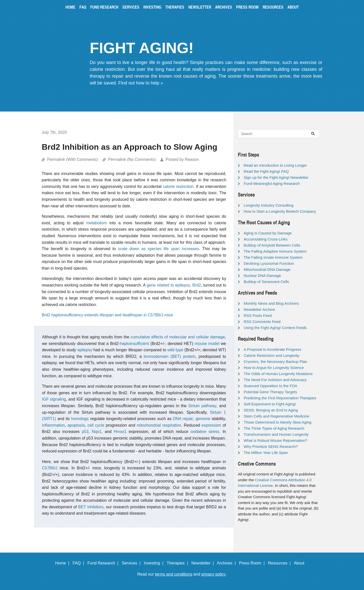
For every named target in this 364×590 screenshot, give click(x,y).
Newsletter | (204, 563)
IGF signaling (54, 399)
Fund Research (104, 7)
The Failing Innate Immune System (273, 257)
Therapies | (178, 563)
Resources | (280, 563)
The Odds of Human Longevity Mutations (278, 374)
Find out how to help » (141, 83)
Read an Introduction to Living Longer (275, 165)
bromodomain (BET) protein (170, 356)
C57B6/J (50, 468)
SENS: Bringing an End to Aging (271, 410)
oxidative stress (205, 432)
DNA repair (183, 419)
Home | (63, 563)
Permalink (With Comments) (72, 159)
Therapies (175, 7)
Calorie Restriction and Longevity (271, 355)
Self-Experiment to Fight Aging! (270, 404)
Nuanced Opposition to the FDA (270, 386)
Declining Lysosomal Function (269, 263)
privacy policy (214, 574)
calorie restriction (178, 187)
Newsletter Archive (259, 309)
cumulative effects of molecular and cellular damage (178, 337)
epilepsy (85, 350)
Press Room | (253, 563)
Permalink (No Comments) (132, 159)
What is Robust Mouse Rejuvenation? (275, 440)
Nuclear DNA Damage (262, 276)
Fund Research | (104, 563)
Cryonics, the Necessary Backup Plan (275, 362)
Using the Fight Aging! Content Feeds (275, 328)
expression (211, 425)
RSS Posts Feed (258, 315)
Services (131, 7)
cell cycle (96, 425)
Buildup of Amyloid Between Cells (272, 245)
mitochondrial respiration (159, 425)
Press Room (247, 7)
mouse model (207, 344)
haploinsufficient (134, 344)
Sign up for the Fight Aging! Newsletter (276, 177)
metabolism (97, 223)
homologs (80, 419)
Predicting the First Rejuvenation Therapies (280, 398)
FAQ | (79, 563)
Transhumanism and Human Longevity (276, 434)
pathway (209, 406)
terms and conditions (174, 574)
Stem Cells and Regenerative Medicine (276, 416)
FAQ (83, 7)
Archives (224, 7)
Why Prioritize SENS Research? (271, 446)
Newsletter (200, 7)
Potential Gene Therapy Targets (270, 392)
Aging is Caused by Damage (268, 233)
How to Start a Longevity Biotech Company (280, 211)
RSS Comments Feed (262, 322)
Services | (132, 563)
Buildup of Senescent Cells (266, 282)
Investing (152, 7)
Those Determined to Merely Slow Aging (278, 422)
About (293, 7)
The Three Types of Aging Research (274, 428)
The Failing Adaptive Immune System (275, 251)
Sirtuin (194, 406)
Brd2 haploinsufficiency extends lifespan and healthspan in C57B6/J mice (107, 315)
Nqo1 (97, 432)
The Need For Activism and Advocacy (275, 380)
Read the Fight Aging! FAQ (266, 171)
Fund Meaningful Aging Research (272, 183)
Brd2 (197, 285)
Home (70, 7)
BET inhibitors (91, 507)
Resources (273, 7)
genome (203, 419)
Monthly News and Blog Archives (271, 303)
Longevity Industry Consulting (269, 205)
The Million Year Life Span (266, 453)
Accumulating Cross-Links (266, 239)
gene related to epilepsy (168, 285)
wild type (175, 350)
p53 (85, 432)
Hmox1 (120, 432)
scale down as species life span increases (159, 249)
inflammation (53, 425)
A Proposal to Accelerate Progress (272, 349)
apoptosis (76, 425)
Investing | (155, 563)
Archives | (227, 563)
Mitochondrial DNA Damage (267, 269)
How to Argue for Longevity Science (274, 368)
